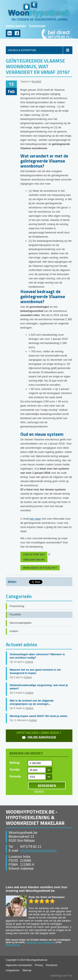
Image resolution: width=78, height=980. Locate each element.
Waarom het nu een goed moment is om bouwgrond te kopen (35, 671)
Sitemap (27, 970)
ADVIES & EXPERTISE (22, 50)
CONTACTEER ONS (34, 554)
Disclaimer (39, 791)
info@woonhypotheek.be (38, 851)
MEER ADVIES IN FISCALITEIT (40, 568)
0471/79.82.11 (13, 945)
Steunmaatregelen (21, 623)
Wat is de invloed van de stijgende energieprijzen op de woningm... (32, 702)
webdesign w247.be (61, 976)
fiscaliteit (36, 82)
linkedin (9, 33)
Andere (14, 631)
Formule (15, 776)
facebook (17, 33)
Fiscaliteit (15, 614)
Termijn (15, 770)
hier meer (35, 519)
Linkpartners (13, 970)
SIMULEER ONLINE (34, 560)
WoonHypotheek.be (39, 11)
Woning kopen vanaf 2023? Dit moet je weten (39, 716)
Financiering (17, 606)
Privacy (39, 965)
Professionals (37, 26)
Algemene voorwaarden (19, 965)
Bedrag (15, 763)
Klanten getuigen (16, 26)
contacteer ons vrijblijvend (40, 942)
